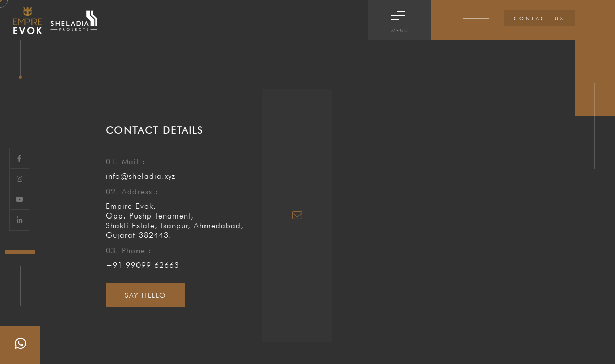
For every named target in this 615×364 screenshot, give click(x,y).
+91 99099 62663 (143, 265)
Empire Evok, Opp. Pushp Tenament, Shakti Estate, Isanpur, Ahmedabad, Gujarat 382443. (175, 221)
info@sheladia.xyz (141, 176)
